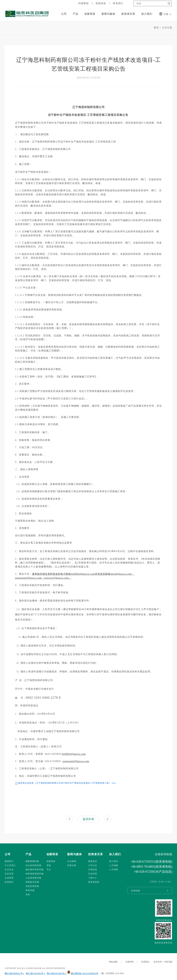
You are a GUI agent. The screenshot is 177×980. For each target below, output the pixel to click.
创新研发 (90, 14)
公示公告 (167, 28)
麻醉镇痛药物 (32, 861)
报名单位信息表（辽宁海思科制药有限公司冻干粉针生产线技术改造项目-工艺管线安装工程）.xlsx (67, 783)
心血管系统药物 (33, 878)
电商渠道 (101, 3)
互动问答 (93, 874)
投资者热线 (94, 882)
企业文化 (9, 870)
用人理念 (114, 861)
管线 (49, 865)
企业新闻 (72, 861)
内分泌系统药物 (33, 865)
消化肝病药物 (32, 886)
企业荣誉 (9, 878)
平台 (49, 870)
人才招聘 (114, 870)
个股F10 (92, 878)
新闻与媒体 (108, 14)
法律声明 (129, 962)
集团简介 (9, 861)
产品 (76, 14)
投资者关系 (128, 14)
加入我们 (147, 14)
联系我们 (118, 3)
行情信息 (93, 870)
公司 (64, 14)
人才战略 (114, 865)
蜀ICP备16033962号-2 (36, 973)
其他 (28, 894)
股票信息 (93, 861)
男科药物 (30, 890)
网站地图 (113, 962)
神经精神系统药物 (35, 874)
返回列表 (88, 819)
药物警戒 (83, 3)
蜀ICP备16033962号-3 (56, 973)
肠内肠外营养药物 (35, 870)
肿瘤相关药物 (32, 882)
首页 (156, 28)
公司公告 (93, 865)
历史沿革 (9, 874)
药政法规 (72, 865)
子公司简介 (10, 865)
